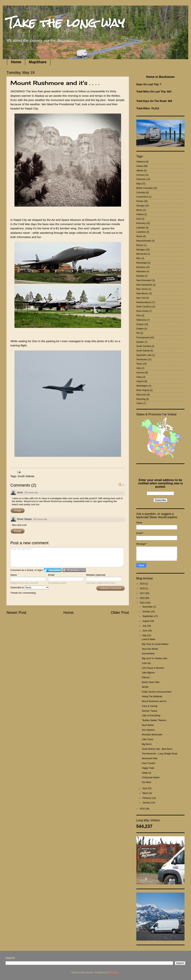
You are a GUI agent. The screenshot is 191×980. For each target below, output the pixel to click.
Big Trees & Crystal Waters (155, 644)
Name (14, 575)
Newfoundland (143, 302)
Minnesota (141, 254)
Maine (139, 236)
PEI (138, 333)
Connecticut (142, 197)
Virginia (140, 381)
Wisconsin (141, 395)
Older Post (120, 612)
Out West (146, 782)
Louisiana (141, 232)
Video (139, 377)
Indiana (140, 214)
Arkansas (141, 179)
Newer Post (16, 612)
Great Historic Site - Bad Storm (157, 749)
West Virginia (143, 390)
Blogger (114, 972)
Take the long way (66, 23)
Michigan (141, 250)
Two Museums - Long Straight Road (160, 754)
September (148, 616)
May (145, 635)
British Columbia (144, 188)
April (145, 788)
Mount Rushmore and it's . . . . (157, 701)
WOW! (145, 687)
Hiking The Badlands (152, 696)
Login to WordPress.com (74, 570)
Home (16, 62)
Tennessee (142, 360)
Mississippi (142, 263)
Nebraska (141, 271)
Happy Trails (148, 768)
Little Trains (148, 739)
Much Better (148, 725)
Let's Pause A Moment (153, 668)
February (147, 798)
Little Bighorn (148, 673)
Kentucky (141, 223)
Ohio (139, 316)
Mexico (140, 245)
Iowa (139, 219)
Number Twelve (150, 711)
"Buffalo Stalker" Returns (154, 720)
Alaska (140, 166)
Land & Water (149, 639)
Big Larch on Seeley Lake (155, 658)
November (148, 607)
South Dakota (26, 476)
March (146, 793)
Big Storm (147, 744)
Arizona (140, 175)
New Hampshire (144, 285)
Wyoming (141, 399)
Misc (139, 258)
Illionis (139, 210)
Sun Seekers (148, 730)
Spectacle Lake (144, 355)
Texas (139, 364)
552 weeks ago (40, 519)
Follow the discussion (122, 484)
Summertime (148, 654)
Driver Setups (24, 519)
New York (141, 298)
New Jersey (142, 289)
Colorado (141, 193)
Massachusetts (144, 241)
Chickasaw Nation (151, 777)
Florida (140, 201)
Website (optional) (96, 575)
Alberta (140, 171)
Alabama (141, 162)
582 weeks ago (31, 492)
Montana (141, 267)
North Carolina (143, 307)
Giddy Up (146, 773)
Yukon (139, 403)
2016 (143, 598)
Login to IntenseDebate (53, 570)
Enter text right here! (67, 557)
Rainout (146, 677)
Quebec (140, 342)
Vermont (140, 373)
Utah (139, 368)
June (145, 631)
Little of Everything (151, 716)
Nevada (140, 276)
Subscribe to (30, 587)
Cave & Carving (150, 706)
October (147, 612)
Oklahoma (141, 320)
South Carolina (144, 346)
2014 (143, 809)
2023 (143, 584)
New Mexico (142, 294)
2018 (143, 588)
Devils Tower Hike (151, 682)
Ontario (140, 324)
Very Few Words (150, 649)
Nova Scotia (142, 311)
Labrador (141, 228)
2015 (143, 603)
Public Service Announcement (157, 692)
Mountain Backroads (152, 735)
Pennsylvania (143, 338)
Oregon (140, 329)
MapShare (38, 62)
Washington (142, 386)
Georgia (140, 206)
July (145, 626)
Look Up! (146, 663)
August (146, 621)
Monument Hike (150, 758)
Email (51, 575)
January (147, 803)
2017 (143, 593)
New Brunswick (144, 280)
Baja (139, 184)
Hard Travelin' (149, 763)
